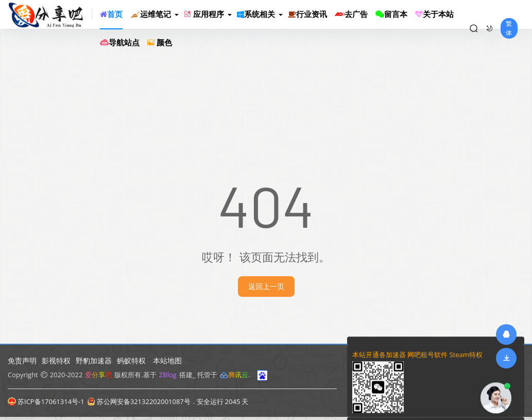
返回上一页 (266, 286)
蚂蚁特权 (131, 360)
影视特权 (56, 360)
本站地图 (167, 360)
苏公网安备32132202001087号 (139, 401)
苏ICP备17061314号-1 (46, 401)
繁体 (509, 28)
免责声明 (22, 360)
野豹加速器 (94, 360)
